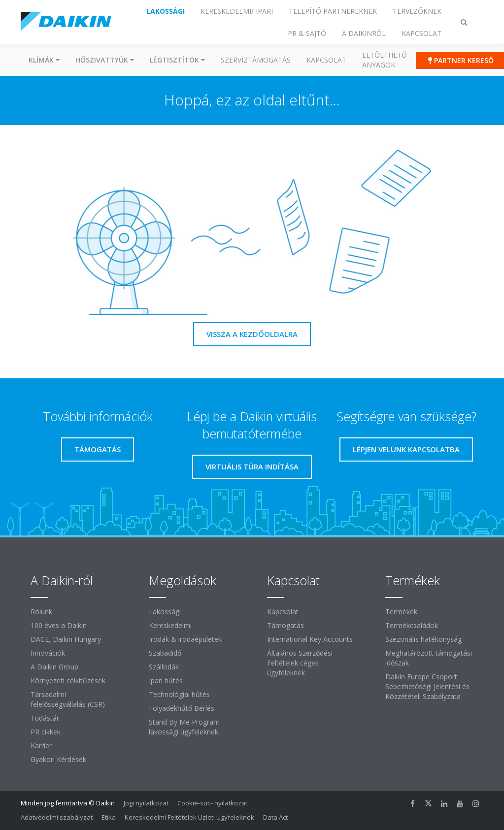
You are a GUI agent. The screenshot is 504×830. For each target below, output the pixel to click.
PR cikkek (46, 732)
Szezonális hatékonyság (423, 639)
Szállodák (164, 667)
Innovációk (48, 653)
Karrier (41, 746)
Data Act (275, 817)
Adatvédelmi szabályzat (57, 817)
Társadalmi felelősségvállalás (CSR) (68, 699)
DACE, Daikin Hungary (66, 639)
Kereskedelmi (170, 625)
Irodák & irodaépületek (185, 639)
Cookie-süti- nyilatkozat (212, 803)
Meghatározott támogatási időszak (429, 658)
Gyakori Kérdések (58, 759)
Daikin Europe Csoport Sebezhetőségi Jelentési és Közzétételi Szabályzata (427, 686)
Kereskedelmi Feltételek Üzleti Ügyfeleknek (189, 817)
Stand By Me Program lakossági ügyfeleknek (184, 727)
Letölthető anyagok (385, 60)
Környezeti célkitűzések (68, 681)
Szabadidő (165, 653)
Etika (109, 817)
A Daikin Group (54, 667)
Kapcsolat (326, 60)
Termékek (401, 612)
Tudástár (45, 718)
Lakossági (165, 612)
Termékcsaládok (412, 625)
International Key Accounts (310, 639)
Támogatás (286, 625)
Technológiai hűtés (179, 694)
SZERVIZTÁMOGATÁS (256, 60)
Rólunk (41, 612)
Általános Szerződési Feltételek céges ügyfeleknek (300, 663)
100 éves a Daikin (59, 625)
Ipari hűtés (166, 681)
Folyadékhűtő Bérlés (182, 708)
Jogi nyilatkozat (146, 803)
